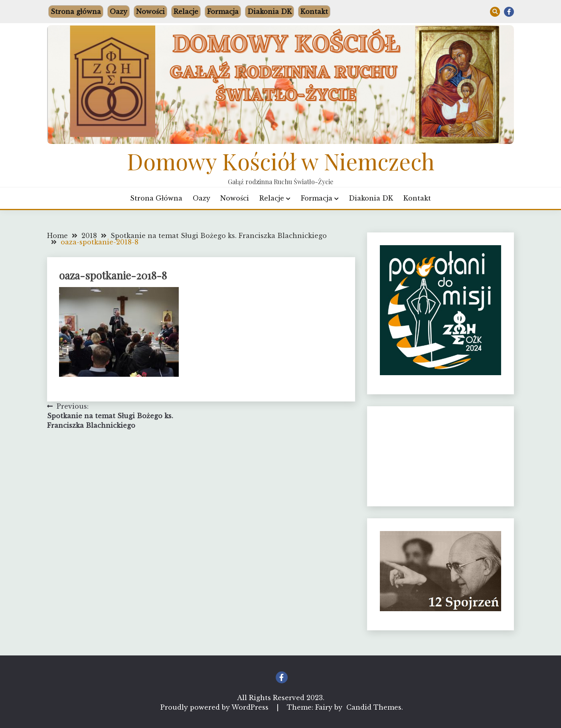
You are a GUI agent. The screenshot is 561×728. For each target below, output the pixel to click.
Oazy (119, 12)
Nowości (150, 12)
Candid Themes (374, 707)
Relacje (186, 12)
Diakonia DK (270, 12)
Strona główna (76, 12)
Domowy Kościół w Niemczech (281, 161)
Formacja (223, 12)
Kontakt (314, 12)
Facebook (509, 12)
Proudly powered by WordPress (215, 707)
